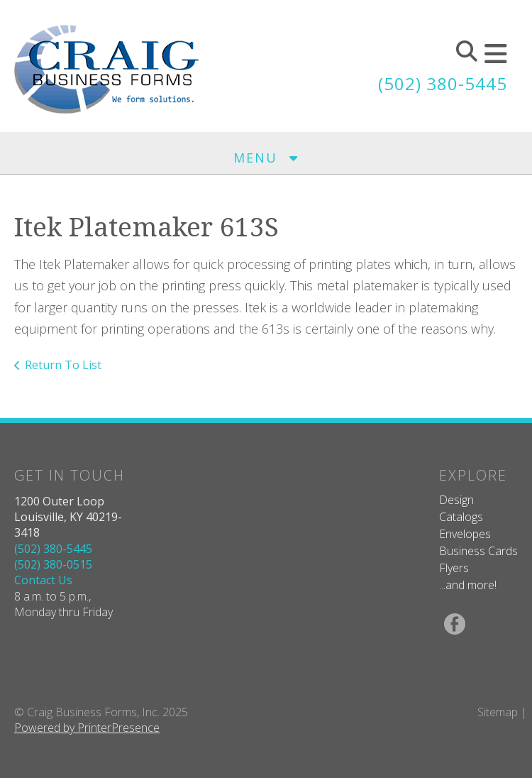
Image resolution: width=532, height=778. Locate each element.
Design (456, 500)
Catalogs (461, 517)
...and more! (468, 585)
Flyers (454, 568)
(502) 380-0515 (53, 564)
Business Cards (478, 551)
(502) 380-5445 (443, 83)
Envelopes (465, 534)
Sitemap (498, 712)
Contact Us (43, 580)
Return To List (63, 365)
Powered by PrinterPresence (87, 728)
